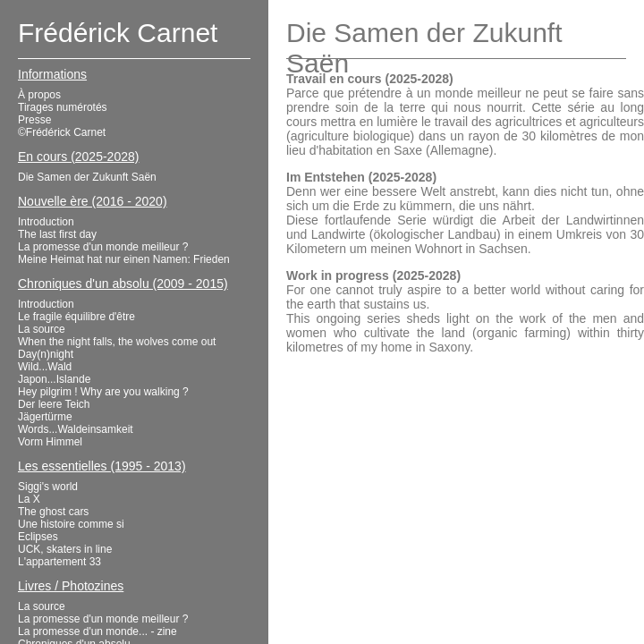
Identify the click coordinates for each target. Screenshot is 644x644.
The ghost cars (53, 512)
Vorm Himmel (50, 442)
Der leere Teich (54, 404)
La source (42, 329)
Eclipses (38, 537)
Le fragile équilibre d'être (76, 317)
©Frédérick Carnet (62, 132)
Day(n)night (46, 354)
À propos (39, 95)
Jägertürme (45, 417)
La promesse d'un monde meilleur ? (103, 247)
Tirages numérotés (63, 107)
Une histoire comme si (71, 524)
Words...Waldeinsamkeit (76, 429)
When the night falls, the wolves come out (117, 342)
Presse (34, 120)
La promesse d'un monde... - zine (97, 631)
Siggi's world (48, 487)
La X (29, 499)
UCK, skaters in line (65, 549)
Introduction (46, 222)
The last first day (57, 234)
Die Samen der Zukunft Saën (87, 177)
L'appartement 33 (59, 562)
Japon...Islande (54, 379)
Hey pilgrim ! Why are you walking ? (103, 392)
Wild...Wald (45, 367)
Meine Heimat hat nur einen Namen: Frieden (124, 259)
